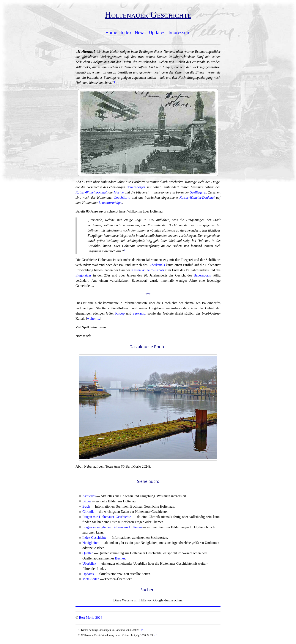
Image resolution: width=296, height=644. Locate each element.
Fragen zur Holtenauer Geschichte (107, 517)
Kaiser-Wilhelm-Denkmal (197, 197)
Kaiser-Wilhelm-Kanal (91, 192)
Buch (86, 506)
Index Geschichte (94, 538)
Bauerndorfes (136, 187)
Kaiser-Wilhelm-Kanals (148, 270)
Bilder (87, 501)
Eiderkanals (157, 265)
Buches (120, 558)
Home (111, 33)
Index (126, 33)
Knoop (120, 313)
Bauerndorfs (202, 275)
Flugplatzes (83, 275)
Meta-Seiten (91, 579)
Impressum (180, 33)
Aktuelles (89, 496)
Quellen (88, 553)
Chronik (88, 512)
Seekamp (139, 313)
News (140, 33)
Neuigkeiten (91, 543)
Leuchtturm (122, 197)
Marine (119, 192)
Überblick (89, 563)
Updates (157, 33)
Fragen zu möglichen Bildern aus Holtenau (112, 527)
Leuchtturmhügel (111, 203)
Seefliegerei (198, 192)
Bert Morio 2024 (91, 618)
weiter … (94, 319)
